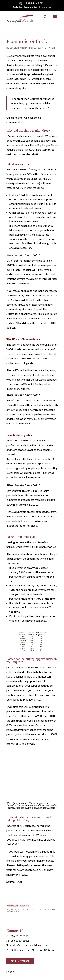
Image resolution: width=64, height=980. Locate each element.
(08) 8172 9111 (19, 936)
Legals (10, 972)
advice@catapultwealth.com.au (28, 945)
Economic (50, 48)
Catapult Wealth (18, 48)
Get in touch (20, 961)
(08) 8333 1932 (19, 941)
